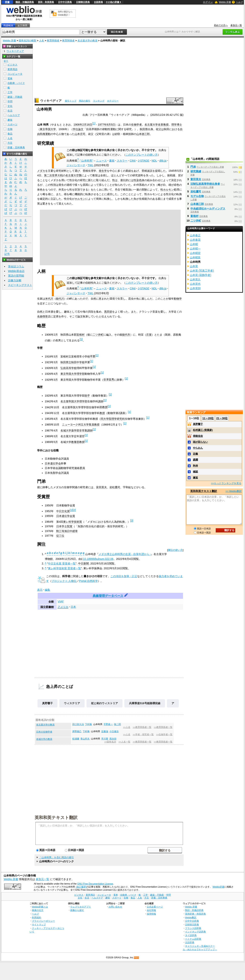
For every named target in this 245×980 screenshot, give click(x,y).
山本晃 (194, 266)
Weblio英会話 (16, 271)
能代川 (60, 299)
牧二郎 (118, 724)
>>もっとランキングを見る (226, 483)
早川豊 (105, 739)
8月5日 (111, 125)
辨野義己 (77, 731)
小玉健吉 (114, 731)
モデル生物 (197, 196)
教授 (102, 413)
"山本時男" (87, 161)
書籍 (112, 161)
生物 (10, 129)
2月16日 (87, 125)
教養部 (75, 442)
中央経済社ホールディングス (208, 209)
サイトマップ (39, 925)
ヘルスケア (14, 115)
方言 (10, 143)
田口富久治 (78, 724)
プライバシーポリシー (43, 921)
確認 (195, 472)
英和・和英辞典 (46, 2)
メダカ (41, 171)
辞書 (7, 2)
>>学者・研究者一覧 (143, 734)
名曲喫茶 (42, 316)
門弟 (193, 167)
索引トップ (71, 101)
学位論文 (78, 129)
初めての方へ (221, 25)
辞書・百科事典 (16, 147)
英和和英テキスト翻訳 (56, 817)
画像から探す (77, 910)
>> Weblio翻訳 (234, 491)
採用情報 (151, 914)
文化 (10, 106)
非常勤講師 (86, 430)
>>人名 (127, 727)
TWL (91, 165)
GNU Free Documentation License (95, 884)
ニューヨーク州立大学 (75, 425)
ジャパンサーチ (76, 165)
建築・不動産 (15, 97)
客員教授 (94, 425)
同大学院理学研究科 (113, 419)
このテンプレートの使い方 (142, 155)
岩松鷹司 (115, 487)
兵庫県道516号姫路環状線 (145, 703)
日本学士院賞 (64, 526)
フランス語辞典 (193, 928)
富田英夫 (101, 487)
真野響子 (47, 703)
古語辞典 (98, 2)
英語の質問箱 (16, 276)
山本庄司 (80, 134)
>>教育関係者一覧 (142, 727)
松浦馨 (76, 739)
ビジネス (12, 65)
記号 (7, 254)
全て (6, 61)
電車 (10, 78)
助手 (87, 396)
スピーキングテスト (20, 285)
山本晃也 (195, 284)
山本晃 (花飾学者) (201, 275)
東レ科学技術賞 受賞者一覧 (65, 568)
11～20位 (208, 418)
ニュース (101, 161)
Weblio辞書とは (40, 907)
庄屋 (149, 335)
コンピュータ (15, 74)
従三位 (60, 536)
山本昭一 (195, 249)
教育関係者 (53, 41)
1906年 (78, 125)
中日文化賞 (63, 511)
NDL (154, 161)
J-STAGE (144, 161)
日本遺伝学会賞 (66, 516)
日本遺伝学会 (53, 463)
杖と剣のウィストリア (105, 703)
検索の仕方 (38, 910)
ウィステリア (72, 703)
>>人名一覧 (124, 742)
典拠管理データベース (108, 596)
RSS (137, 958)
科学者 (66, 576)
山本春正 (195, 235)
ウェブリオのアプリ (81, 907)
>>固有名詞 (110, 742)
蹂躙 (195, 460)
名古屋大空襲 (73, 175)
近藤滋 (105, 731)
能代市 (126, 335)
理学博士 (177, 125)
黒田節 (108, 312)
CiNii (133, 161)
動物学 (178, 299)
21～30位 (222, 418)
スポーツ (12, 124)
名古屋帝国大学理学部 (74, 401)
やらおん (198, 448)
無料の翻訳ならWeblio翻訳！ (65, 13)
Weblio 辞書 (225, 2)
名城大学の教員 (44, 739)
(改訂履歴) (81, 887)
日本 (73, 607)
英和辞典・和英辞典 (195, 914)
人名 (42, 41)
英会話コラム (16, 266)
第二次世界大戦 (53, 175)
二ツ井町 (98, 335)
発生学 (103, 171)
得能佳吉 (198, 436)
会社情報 (151, 910)
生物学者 (136, 125)
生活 (10, 111)
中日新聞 (83, 564)
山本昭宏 (195, 253)
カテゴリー (113, 101)
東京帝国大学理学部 (73, 374)
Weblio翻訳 (191, 917)
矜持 (195, 466)
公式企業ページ (155, 907)
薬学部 (75, 430)
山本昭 (194, 244)
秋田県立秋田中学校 (73, 362)
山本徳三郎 (143, 134)
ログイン (208, 2)
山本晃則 (195, 288)
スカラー (122, 161)
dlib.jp (163, 161)
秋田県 (144, 129)
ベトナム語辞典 (193, 939)
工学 (10, 92)
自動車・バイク (16, 83)
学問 (10, 101)
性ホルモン (167, 190)
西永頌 (113, 739)
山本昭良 (195, 257)
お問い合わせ (115, 907)
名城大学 (66, 430)
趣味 (10, 120)
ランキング (99, 101)
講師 (101, 401)
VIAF (61, 601)
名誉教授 (163, 125)
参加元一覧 (236, 25)
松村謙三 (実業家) (203, 430)
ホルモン (80, 199)
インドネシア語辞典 (195, 932)
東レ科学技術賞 (73, 522)
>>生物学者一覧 (164, 734)
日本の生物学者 (44, 732)
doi (80, 559)
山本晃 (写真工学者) (202, 271)
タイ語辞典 (191, 935)
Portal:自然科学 (88, 581)
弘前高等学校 (69, 368)
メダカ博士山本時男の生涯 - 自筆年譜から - (125, 554)
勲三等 (60, 531)
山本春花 (195, 240)
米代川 (49, 299)
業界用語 (12, 69)
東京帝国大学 (48, 129)
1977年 (102, 125)
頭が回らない (200, 442)
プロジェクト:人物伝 (64, 581)
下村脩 (88, 724)
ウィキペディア (51, 101)
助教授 (104, 407)
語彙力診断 (15, 280)
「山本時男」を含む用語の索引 (56, 857)
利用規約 (37, 917)
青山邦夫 (85, 739)
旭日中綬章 (71, 531)
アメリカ (63, 607)
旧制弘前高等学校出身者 (205, 184)
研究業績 (196, 171)
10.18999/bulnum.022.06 (98, 559)
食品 (10, 134)
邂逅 (195, 478)
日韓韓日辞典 (83, 2)
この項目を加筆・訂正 (124, 576)
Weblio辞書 (218, 887)
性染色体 (139, 180)
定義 (195, 454)
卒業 (93, 356)
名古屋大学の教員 (87, 41)
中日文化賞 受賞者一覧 (62, 564)
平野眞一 (108, 724)
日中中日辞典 (65, 2)
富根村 (81, 335)
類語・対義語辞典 (25, 2)
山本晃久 (195, 279)
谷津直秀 (109, 380)
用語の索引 (85, 101)
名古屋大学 (151, 125)
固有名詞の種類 (27, 41)
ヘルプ (239, 2)
